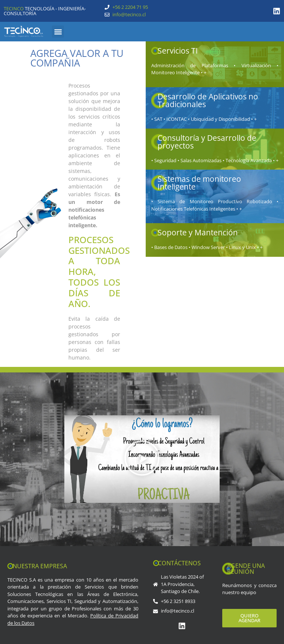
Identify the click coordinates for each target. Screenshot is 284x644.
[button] (58, 32)
